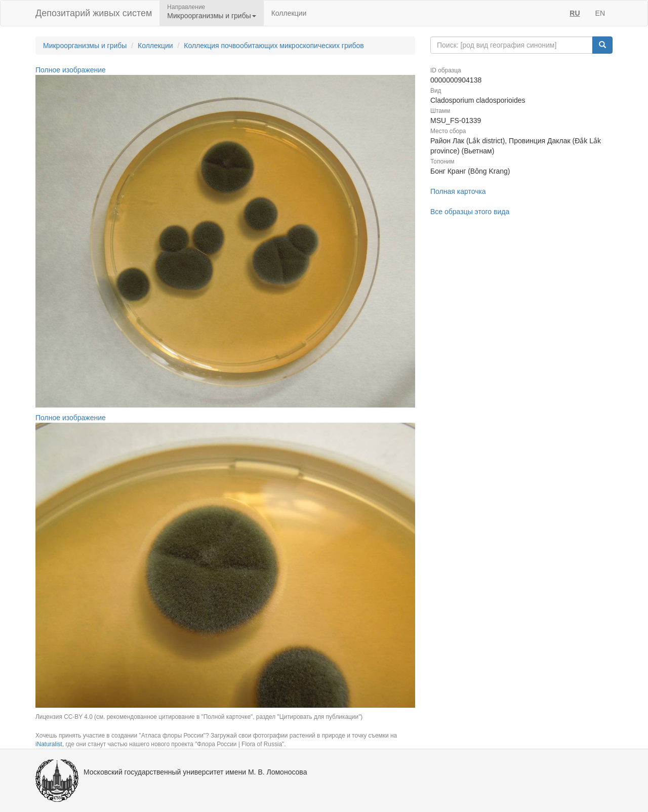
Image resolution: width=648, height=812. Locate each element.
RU (575, 13)
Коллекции (289, 13)
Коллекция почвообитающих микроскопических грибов (274, 46)
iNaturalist (49, 744)
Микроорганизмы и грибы (85, 46)
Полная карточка (458, 191)
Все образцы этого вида (470, 212)
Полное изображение (71, 70)
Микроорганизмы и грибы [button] (211, 16)
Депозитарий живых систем (94, 13)
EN (600, 13)
